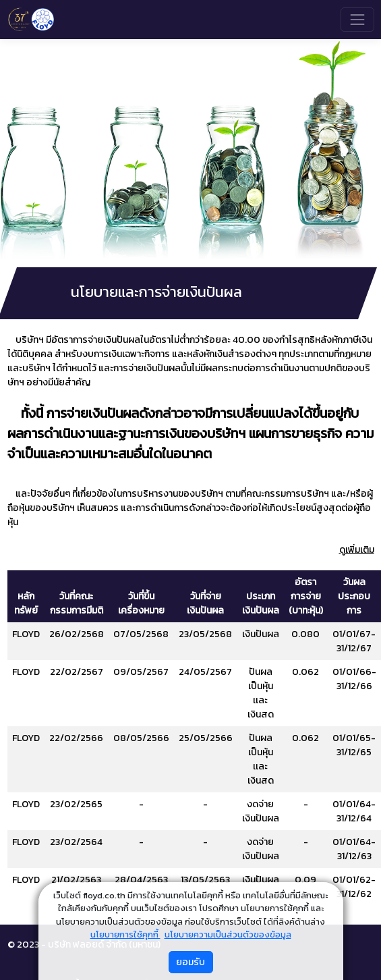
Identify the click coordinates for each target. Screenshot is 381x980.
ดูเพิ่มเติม (357, 550)
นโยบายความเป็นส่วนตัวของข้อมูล (228, 934)
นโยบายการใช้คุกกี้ (125, 934)
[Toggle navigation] (357, 19)
